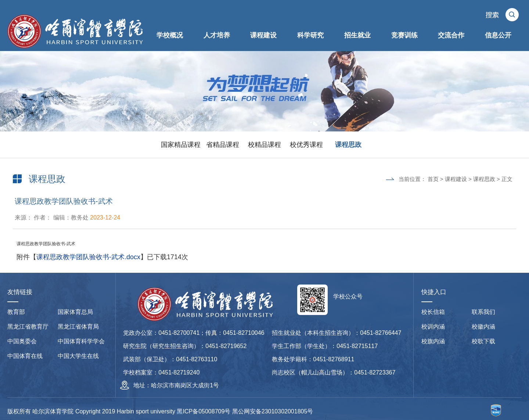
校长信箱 (433, 312)
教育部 (16, 312)
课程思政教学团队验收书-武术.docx (88, 257)
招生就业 (357, 35)
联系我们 (483, 312)
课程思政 (348, 145)
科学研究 (310, 35)
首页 (433, 179)
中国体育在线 (25, 356)
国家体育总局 (75, 312)
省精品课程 (223, 145)
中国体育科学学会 (81, 341)
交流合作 (451, 35)
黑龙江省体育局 (78, 327)
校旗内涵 (433, 341)
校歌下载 (483, 341)
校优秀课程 (306, 145)
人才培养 (217, 35)
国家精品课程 (181, 145)
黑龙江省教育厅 (28, 327)
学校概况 (170, 35)
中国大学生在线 (78, 356)
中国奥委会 (22, 341)
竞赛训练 (404, 35)
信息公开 (498, 35)
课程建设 (263, 35)
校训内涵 (433, 327)
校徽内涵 (483, 327)
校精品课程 (264, 145)
